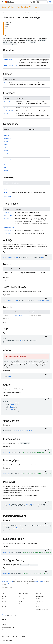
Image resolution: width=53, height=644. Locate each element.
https (5, 147)
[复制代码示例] (48, 256)
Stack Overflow (40, 599)
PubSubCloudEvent (9, 228)
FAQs (37, 606)
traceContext (7, 197)
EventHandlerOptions (9, 111)
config (6, 189)
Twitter (21, 601)
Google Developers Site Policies (14, 583)
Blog (20, 596)
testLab (6, 171)
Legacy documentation (42, 609)
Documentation (8, 7)
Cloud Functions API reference (28, 7)
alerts (5, 133)
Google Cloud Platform (8, 627)
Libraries (4, 604)
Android (4, 619)
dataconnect (7, 139)
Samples (4, 601)
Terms (3, 636)
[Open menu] (3, 2)
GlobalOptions (8, 114)
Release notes (40, 604)
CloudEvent (7, 102)
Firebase (5, 13)
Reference (39, 13)
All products (5, 630)
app (5, 186)
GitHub (4, 606)
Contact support (40, 596)
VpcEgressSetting (8, 233)
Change (6, 83)
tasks (5, 168)
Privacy (8, 636)
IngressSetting (8, 212)
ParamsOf (6, 218)
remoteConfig (7, 159)
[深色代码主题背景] (46, 256)
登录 (50, 2)
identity (6, 150)
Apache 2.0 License (39, 581)
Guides (4, 596)
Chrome (4, 622)
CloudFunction (8, 108)
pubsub (6, 156)
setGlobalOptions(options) (11, 65)
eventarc (6, 141)
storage (6, 165)
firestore (6, 144)
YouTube (21, 604)
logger (6, 192)
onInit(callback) (8, 59)
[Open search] (31, 2)
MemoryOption (8, 215)
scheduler (6, 162)
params (6, 153)
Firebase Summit (23, 599)
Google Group (40, 601)
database (6, 136)
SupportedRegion (8, 231)
